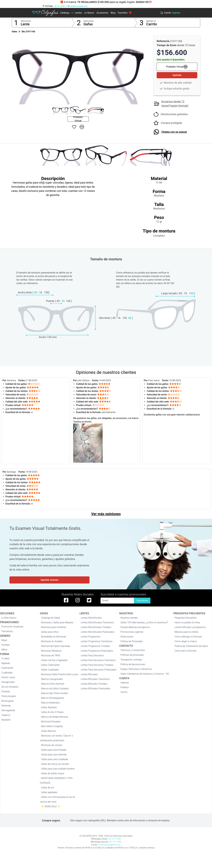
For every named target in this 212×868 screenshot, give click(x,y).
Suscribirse (142, 601)
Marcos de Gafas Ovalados (55, 689)
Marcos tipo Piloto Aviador (55, 693)
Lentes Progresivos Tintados (95, 646)
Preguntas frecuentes (185, 618)
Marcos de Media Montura (55, 717)
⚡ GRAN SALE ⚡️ (51, 806)
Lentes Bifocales (89, 674)
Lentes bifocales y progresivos (190, 627)
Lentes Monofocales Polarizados (98, 632)
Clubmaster (7, 668)
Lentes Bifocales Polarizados (95, 689)
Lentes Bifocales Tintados (94, 684)
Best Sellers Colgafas (52, 726)
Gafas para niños (50, 632)
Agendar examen (49, 580)
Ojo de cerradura (10, 687)
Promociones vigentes (132, 632)
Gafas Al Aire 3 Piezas (52, 712)
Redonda (6, 706)
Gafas (88, 24)
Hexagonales (8, 682)
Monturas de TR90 (51, 655)
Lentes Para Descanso (92, 655)
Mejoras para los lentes (186, 632)
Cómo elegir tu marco (186, 641)
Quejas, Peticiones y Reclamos (136, 669)
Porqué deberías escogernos (135, 627)
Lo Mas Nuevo (9, 618)
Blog (113, 13)
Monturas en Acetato (52, 641)
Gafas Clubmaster (50, 665)
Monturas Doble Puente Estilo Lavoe (60, 674)
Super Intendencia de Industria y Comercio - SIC (145, 674)
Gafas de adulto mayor (53, 773)
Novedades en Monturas (54, 637)
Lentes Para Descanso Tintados (97, 665)
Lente (25, 24)
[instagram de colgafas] (78, 600)
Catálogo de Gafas (51, 618)
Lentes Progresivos (91, 637)
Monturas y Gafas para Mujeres (57, 622)
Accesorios (102, 13)
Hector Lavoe (8, 677)
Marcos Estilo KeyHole (53, 684)
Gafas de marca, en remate (55, 764)
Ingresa (176, 13)
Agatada (6, 663)
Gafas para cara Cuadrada (54, 759)
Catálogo (65, 13)
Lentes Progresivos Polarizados (97, 651)
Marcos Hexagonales (52, 679)
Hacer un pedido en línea (187, 622)
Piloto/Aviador (9, 696)
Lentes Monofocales (91, 618)
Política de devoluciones (133, 664)
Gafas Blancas (49, 731)
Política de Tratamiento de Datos (191, 646)
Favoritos (125, 13)
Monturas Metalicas (51, 651)
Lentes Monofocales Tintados (96, 627)
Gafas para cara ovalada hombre (58, 769)
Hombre (6, 645)
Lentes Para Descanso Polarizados (98, 670)
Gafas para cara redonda (54, 755)
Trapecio (6, 715)
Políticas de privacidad (132, 655)
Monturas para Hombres (54, 627)
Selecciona (26, 21)
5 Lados (5, 658)
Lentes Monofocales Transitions (97, 622)
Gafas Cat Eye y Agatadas (54, 660)
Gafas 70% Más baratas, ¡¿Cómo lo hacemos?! (144, 622)
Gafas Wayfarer (49, 707)
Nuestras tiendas (129, 618)
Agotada (177, 75)
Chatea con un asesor (174, 132)
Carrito (152, 24)
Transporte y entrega (131, 660)
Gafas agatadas (49, 792)
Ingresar (125, 683)
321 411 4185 (59, 6)
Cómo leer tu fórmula (185, 651)
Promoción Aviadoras (12, 627)
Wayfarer (6, 720)
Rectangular (8, 701)
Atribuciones (127, 637)
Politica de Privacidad (131, 641)
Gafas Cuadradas (50, 670)
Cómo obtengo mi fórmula (188, 637)
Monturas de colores (52, 745)
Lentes (78, 13)
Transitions (7, 631)
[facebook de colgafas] (66, 600)
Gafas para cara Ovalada (54, 750)
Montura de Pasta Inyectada (56, 646)
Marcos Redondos (50, 703)
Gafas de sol (47, 788)
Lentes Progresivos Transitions (97, 641)
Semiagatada (8, 710)
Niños (4, 650)
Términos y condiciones (133, 650)
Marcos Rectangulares (53, 698)
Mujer (4, 640)
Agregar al (151, 21)
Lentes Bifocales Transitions (95, 679)
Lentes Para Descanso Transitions (98, 660)
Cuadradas (7, 673)
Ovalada (6, 691)
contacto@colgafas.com (109, 845)
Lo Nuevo (89, 13)
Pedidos (125, 687)
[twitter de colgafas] (89, 600)
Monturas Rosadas (51, 722)
